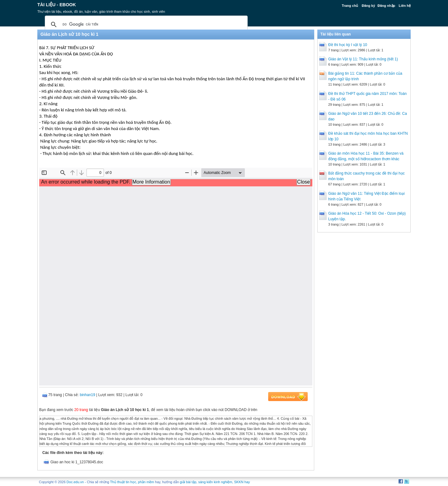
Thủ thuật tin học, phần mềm (132, 482)
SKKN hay (242, 482)
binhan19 (88, 395)
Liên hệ (405, 6)
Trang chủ (350, 6)
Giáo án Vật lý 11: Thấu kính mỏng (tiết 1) (363, 59)
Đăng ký (369, 6)
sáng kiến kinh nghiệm (215, 482)
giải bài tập (188, 482)
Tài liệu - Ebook (57, 5)
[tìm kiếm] (145, 25)
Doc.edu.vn (75, 482)
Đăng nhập (387, 6)
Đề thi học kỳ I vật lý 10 (348, 45)
